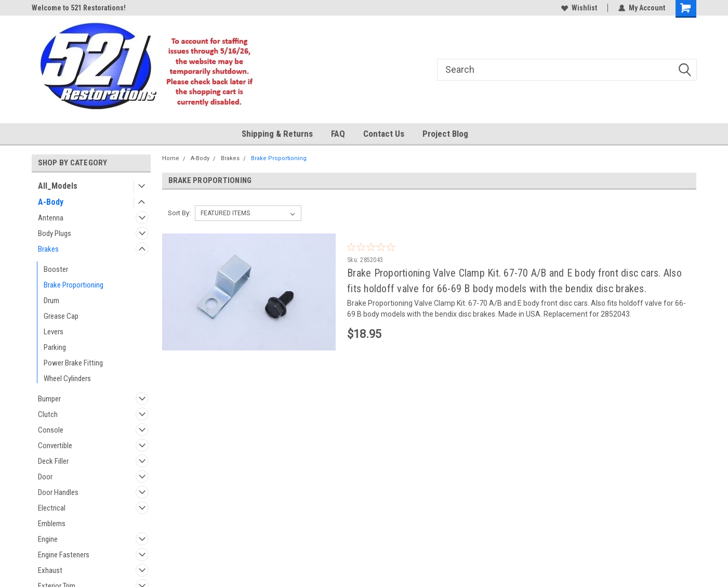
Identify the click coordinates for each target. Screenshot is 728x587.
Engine (48, 539)
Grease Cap (61, 316)
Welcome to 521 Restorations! (79, 8)
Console (51, 430)
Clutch (48, 414)
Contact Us (384, 134)
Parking (55, 347)
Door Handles (58, 492)
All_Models (58, 186)
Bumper (49, 399)
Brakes (48, 249)
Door (45, 477)
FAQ (338, 134)
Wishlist (579, 8)
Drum (51, 301)
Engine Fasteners (64, 555)
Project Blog (445, 134)
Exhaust (50, 570)
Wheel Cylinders (67, 379)
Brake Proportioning (74, 285)
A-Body (51, 202)
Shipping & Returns (277, 134)
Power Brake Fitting (73, 363)
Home (171, 158)
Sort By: (179, 213)
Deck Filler (53, 461)
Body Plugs (55, 233)
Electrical (52, 508)
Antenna (51, 218)
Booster (56, 269)
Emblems (52, 524)
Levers (54, 332)
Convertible (55, 446)
